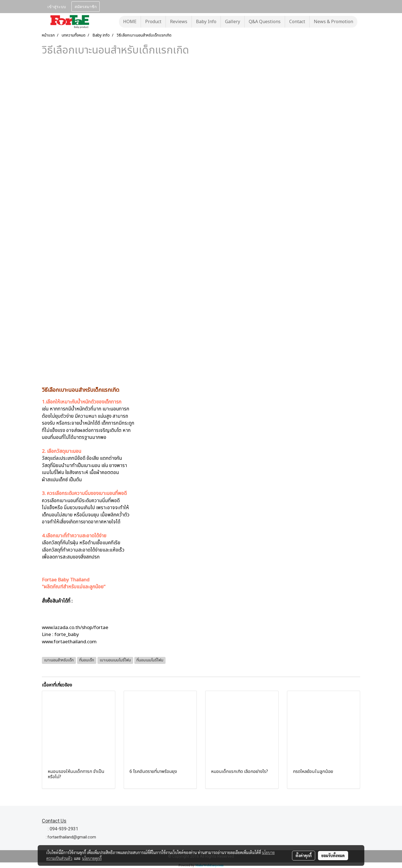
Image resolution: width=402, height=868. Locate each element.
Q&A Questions (265, 22)
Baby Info (206, 22)
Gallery (233, 22)
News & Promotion (333, 22)
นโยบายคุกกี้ (92, 858)
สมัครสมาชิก (86, 6)
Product (153, 22)
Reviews (179, 22)
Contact (297, 22)
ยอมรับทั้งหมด (333, 855)
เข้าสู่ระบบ (57, 6)
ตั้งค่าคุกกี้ (304, 855)
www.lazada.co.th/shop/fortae (75, 628)
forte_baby (67, 635)
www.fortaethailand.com (69, 642)
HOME (130, 22)
